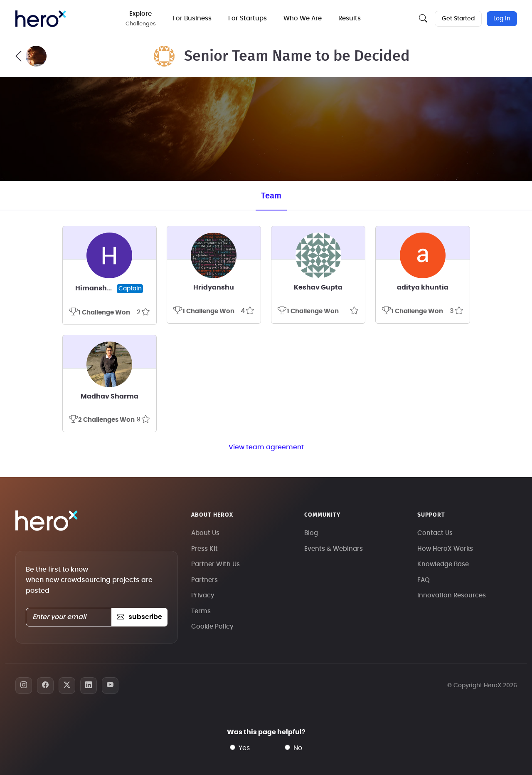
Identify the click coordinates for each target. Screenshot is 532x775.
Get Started (458, 19)
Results (350, 19)
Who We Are (303, 19)
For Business (192, 19)
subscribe (139, 617)
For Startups (248, 19)
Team (271, 196)
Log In (502, 19)
